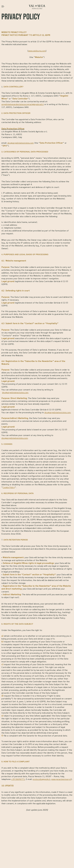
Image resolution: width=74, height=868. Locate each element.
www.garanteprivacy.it (61, 779)
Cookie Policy (9, 487)
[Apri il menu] (3, 7)
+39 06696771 (18, 779)
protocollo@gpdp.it (41, 779)
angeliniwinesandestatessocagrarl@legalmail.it (23, 104)
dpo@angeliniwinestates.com (21, 143)
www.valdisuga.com (37, 51)
